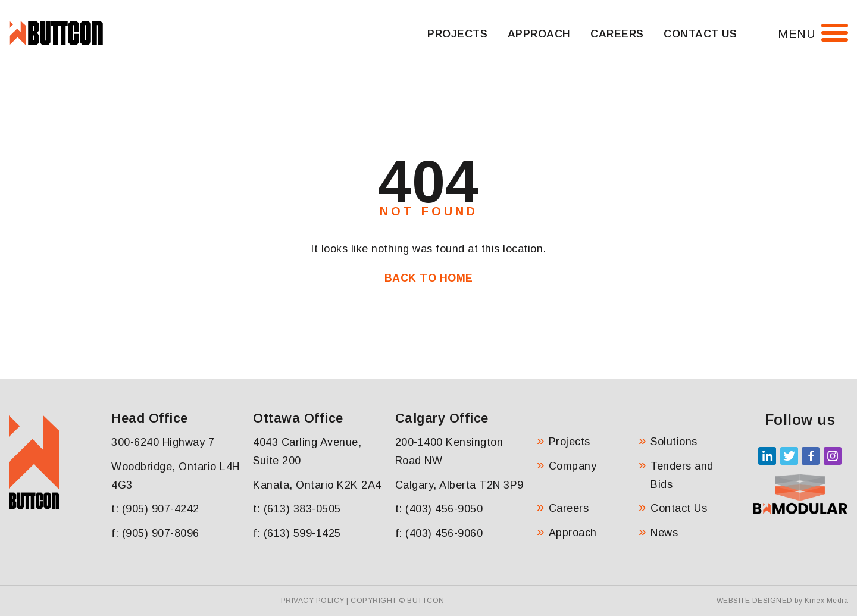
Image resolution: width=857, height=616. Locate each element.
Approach (539, 34)
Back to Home (429, 278)
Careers (617, 34)
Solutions (674, 442)
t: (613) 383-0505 (297, 509)
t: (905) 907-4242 (155, 509)
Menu (797, 34)
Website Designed (755, 601)
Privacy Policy (313, 601)
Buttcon (426, 601)
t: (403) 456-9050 (439, 509)
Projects (457, 34)
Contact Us (700, 34)
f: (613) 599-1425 (297, 533)
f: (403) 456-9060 (439, 533)
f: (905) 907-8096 (155, 533)
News (664, 533)
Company (573, 466)
